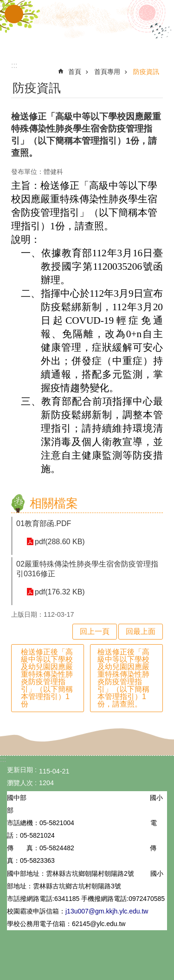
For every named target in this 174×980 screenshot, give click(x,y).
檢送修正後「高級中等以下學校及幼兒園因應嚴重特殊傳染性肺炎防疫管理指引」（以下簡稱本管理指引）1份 (47, 678)
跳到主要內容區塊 (5, 5)
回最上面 (141, 631)
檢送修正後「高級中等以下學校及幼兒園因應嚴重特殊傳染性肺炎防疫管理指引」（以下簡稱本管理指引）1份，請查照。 (123, 678)
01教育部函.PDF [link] (44, 523)
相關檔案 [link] (54, 503)
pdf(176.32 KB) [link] (60, 592)
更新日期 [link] (20, 770)
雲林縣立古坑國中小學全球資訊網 (87, 27)
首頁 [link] (75, 72)
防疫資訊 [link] (146, 72)
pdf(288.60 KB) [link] (60, 542)
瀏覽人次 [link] (20, 783)
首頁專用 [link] (107, 72)
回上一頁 (95, 631)
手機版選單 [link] (14, 14)
